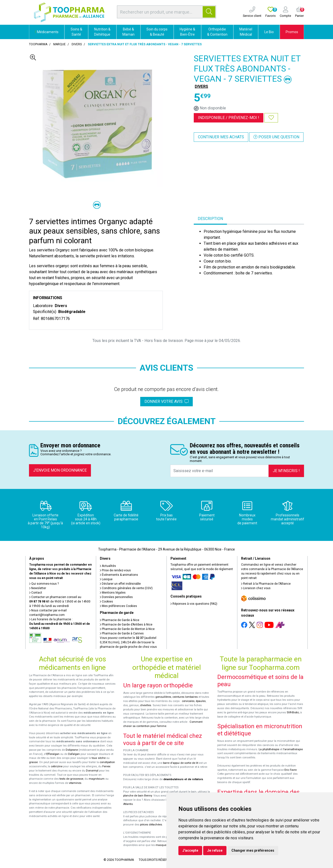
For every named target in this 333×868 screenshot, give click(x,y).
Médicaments (47, 32)
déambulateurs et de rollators (183, 779)
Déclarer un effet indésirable (120, 584)
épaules (201, 701)
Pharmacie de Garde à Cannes (122, 633)
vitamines (75, 783)
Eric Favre (291, 770)
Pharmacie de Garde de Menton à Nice (127, 629)
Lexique (106, 579)
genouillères (163, 697)
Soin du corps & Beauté (157, 32)
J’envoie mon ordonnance (60, 470)
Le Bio (269, 32)
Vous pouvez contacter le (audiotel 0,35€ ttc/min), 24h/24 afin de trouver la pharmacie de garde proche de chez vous (128, 642)
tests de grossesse (71, 779)
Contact (36, 593)
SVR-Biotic (293, 712)
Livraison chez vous (256, 588)
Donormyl (92, 771)
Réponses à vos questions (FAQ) (194, 604)
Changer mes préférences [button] (253, 850)
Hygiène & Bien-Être (187, 32)
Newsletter (38, 588)
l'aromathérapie (293, 749)
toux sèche (99, 758)
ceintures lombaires (185, 697)
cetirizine (57, 766)
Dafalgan (74, 754)
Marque (59, 44)
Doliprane (72, 750)
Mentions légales (113, 593)
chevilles (146, 705)
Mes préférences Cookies (118, 606)
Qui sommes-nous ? (44, 584)
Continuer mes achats (221, 137)
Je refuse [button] (215, 850)
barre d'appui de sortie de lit (181, 763)
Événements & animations (119, 575)
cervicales (188, 701)
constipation (107, 762)
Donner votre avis (166, 401)
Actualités (108, 566)
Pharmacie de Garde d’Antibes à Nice (126, 625)
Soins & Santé (76, 32)
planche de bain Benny (138, 796)
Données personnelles (116, 597)
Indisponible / (229, 118)
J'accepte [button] (190, 850)
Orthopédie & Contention (217, 32)
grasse (33, 762)
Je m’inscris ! (286, 471)
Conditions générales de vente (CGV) (126, 588)
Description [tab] (210, 219)
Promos (292, 32)
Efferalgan (53, 754)
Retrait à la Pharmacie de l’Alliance (266, 584)
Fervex (106, 766)
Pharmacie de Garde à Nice (120, 620)
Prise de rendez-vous (115, 570)
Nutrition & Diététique (102, 32)
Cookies (106, 602)
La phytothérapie (269, 749)
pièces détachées (151, 825)
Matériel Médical (246, 32)
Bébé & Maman (128, 32)
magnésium (97, 779)
